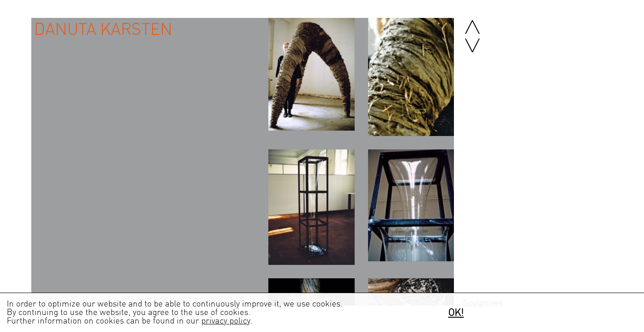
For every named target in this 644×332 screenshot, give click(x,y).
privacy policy (226, 321)
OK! (456, 313)
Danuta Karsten (103, 30)
